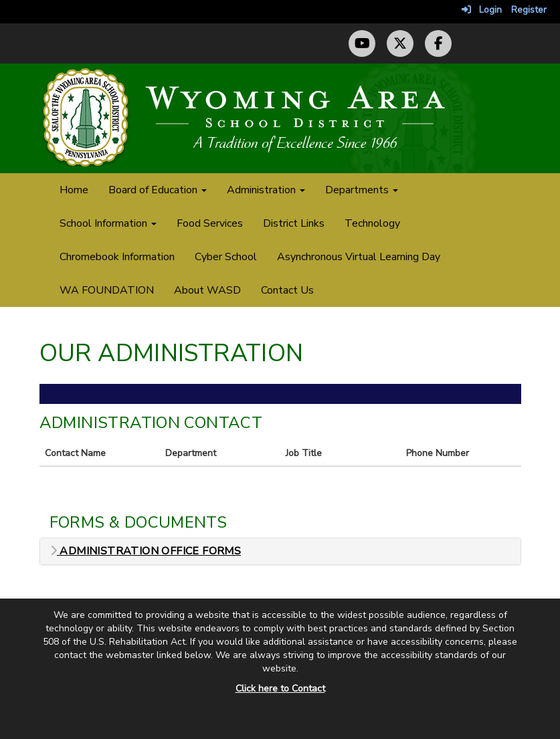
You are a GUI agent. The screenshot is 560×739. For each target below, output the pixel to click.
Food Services (210, 223)
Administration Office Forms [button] (146, 551)
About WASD (207, 290)
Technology (372, 223)
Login (482, 10)
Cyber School (226, 257)
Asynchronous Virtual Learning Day (359, 257)
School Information (108, 223)
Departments (362, 190)
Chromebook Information (117, 257)
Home (74, 190)
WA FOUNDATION (107, 290)
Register (529, 10)
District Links (294, 223)
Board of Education (158, 190)
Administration (266, 190)
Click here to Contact (280, 689)
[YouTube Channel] (362, 43)
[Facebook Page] (438, 43)
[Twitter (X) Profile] (400, 43)
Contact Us (287, 290)
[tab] (280, 551)
